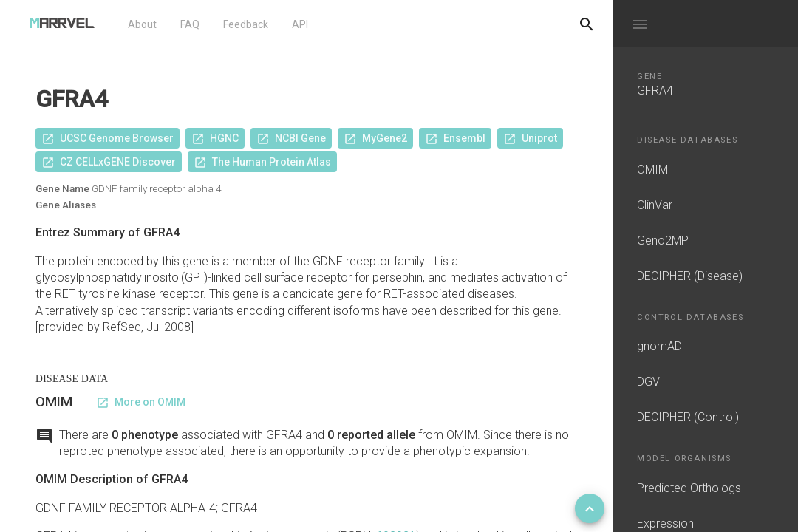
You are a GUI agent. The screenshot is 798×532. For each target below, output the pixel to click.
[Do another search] (587, 24)
